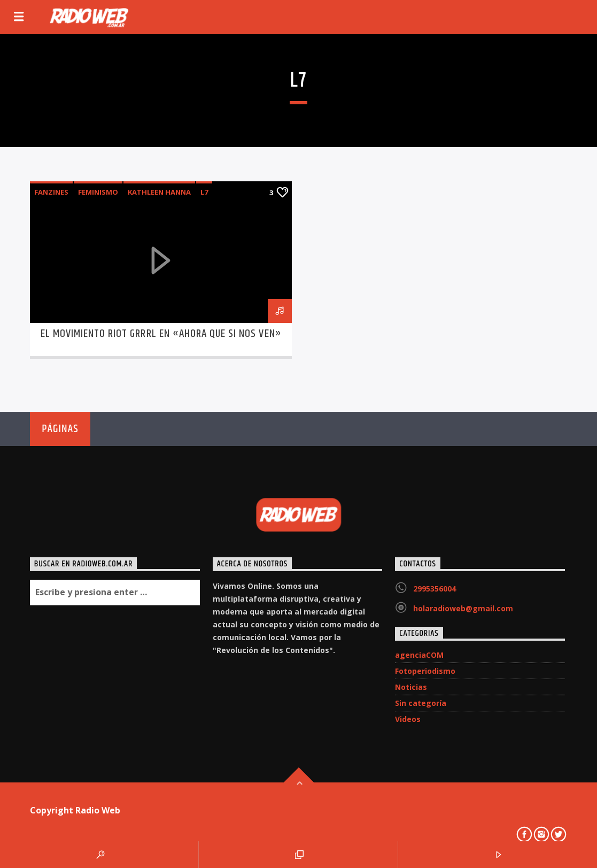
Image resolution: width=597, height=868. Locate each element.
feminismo (98, 192)
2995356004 (435, 589)
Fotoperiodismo (425, 671)
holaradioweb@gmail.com (463, 608)
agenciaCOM (419, 655)
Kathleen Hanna (159, 192)
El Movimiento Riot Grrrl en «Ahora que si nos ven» (161, 334)
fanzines (51, 192)
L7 (204, 192)
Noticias (411, 687)
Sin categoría (421, 703)
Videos (408, 719)
